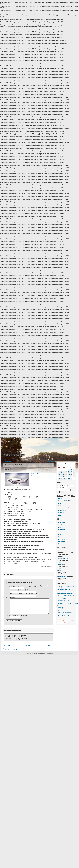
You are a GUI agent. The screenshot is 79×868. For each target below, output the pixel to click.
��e (60, 537)
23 (71, 476)
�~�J (60, 565)
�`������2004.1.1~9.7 (66, 587)
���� (60, 532)
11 (59, 474)
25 (59, 479)
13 (64, 474)
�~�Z (60, 534)
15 (69, 474)
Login (72, 620)
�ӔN (60, 503)
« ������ (7, 649)
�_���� (61, 530)
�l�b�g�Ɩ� (62, 510)
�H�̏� (60, 527)
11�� (60, 525)
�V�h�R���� (63, 601)
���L (60, 498)
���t (60, 551)
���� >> (50, 461)
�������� (63, 539)
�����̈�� (35, 473)
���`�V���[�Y (64, 615)
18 (59, 476)
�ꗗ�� (28, 461)
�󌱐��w (58, 506)
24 (74, 476)
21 (66, 476)
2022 (66, 465)
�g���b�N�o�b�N (13, 634)
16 (71, 474)
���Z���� (63, 501)
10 (74, 472)
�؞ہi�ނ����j (63, 559)
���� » (51, 649)
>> (73, 465)
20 (64, 476)
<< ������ (8, 461)
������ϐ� (63, 508)
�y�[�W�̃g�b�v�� (11, 652)
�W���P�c (62, 576)
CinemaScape (62, 598)
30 (71, 479)
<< (58, 465)
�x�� (60, 513)
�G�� (60, 515)
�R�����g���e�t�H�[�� (20, 582)
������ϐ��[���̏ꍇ (66, 593)
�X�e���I (62, 608)
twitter (60, 610)
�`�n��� (62, 522)
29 (69, 479)
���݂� (60, 544)
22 (69, 476)
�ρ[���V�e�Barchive (65, 613)
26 (61, 479)
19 (61, 476)
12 (61, 474)
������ (62, 542)
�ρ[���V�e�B (14, 454)
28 (66, 479)
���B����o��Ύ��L (66, 596)
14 (66, 474)
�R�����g (9, 574)
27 (64, 479)
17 (74, 474)
